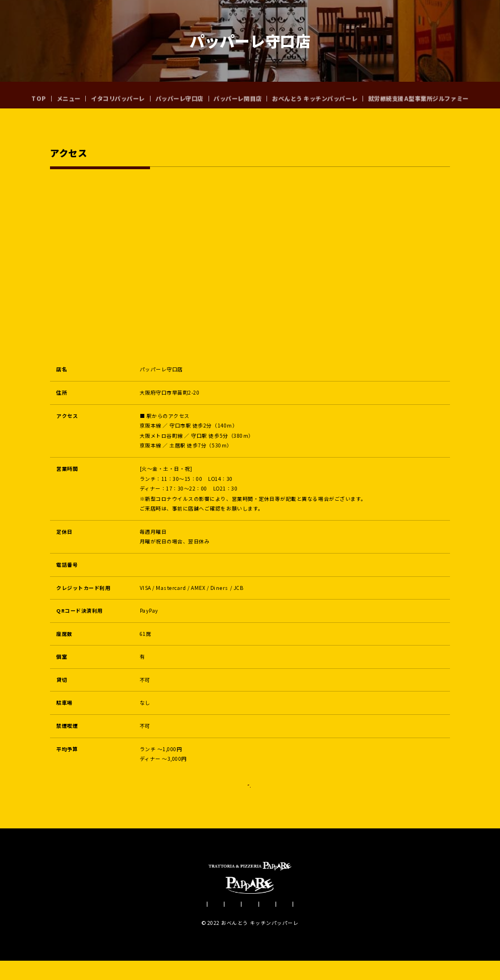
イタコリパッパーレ (118, 95)
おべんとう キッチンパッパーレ (315, 95)
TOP (39, 95)
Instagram (250, 807)
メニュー (69, 95)
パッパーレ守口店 (180, 95)
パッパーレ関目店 (238, 95)
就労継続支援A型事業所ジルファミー (418, 95)
